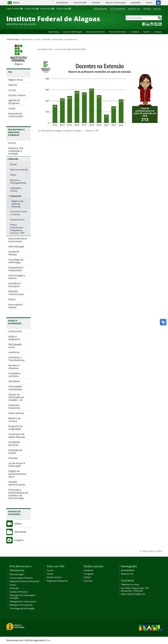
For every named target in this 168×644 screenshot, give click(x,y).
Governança (54, 32)
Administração (17, 574)
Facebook (144, 24)
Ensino (13, 585)
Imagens (19, 540)
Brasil (17, 3)
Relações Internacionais (21, 605)
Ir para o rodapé (64, 9)
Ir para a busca (47, 9)
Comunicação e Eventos (21, 578)
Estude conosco (54, 577)
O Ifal (38, 39)
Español (147, 9)
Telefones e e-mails (130, 585)
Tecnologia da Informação (22, 608)
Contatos (158, 32)
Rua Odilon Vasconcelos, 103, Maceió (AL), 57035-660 (135, 589)
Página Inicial (27, 39)
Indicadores (57, 39)
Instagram (152, 24)
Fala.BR (146, 32)
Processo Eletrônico (118, 32)
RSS (160, 24)
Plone (48, 640)
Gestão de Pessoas (19, 592)
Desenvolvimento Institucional (24, 581)
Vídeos (18, 524)
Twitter (156, 24)
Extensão (46, 39)
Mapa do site (134, 9)
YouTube (148, 24)
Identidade (20, 532)
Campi (50, 574)
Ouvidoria (135, 32)
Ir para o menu (31, 9)
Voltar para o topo (152, 551)
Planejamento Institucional (23, 602)
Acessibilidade (100, 9)
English (157, 9)
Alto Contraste (118, 9)
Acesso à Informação (73, 32)
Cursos (50, 570)
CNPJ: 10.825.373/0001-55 (133, 594)
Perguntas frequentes (57, 581)
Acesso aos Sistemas (95, 32)
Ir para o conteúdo (15, 9)
